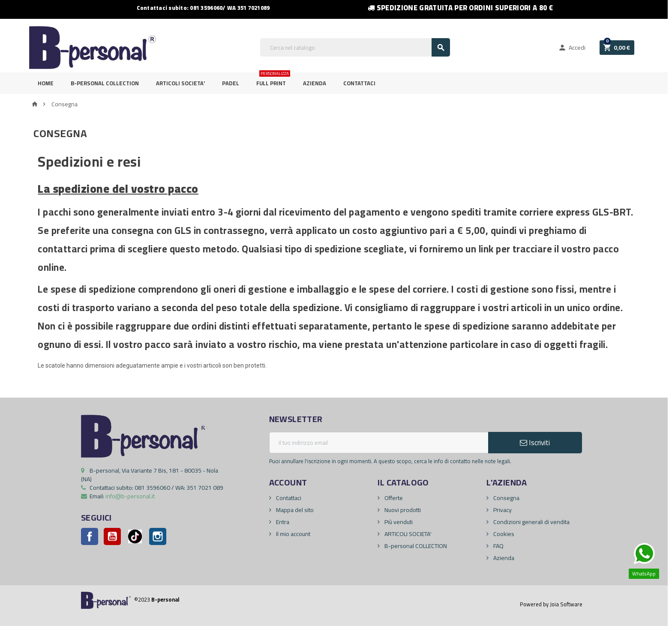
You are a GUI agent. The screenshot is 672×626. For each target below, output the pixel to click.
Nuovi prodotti (402, 510)
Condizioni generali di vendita (531, 522)
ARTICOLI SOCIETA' (180, 83)
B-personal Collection (105, 83)
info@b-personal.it (130, 496)
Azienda (315, 83)
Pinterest (135, 536)
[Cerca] (355, 47)
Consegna (506, 498)
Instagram (158, 536)
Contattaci (359, 83)
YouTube (112, 536)
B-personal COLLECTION (415, 546)
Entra (282, 522)
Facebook (90, 536)
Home (46, 83)
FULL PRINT (273, 80)
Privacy (502, 510)
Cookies (503, 534)
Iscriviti (535, 443)
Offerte (393, 498)
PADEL (231, 83)
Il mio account (292, 534)
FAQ (498, 546)
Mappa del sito (294, 510)
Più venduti (398, 522)
